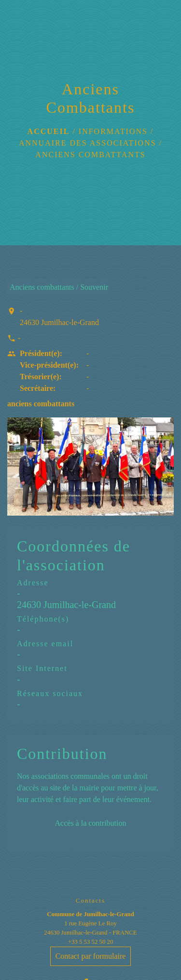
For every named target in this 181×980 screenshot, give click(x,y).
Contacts (90, 901)
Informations (113, 131)
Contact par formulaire (91, 956)
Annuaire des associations (88, 143)
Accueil (49, 131)
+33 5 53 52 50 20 (91, 942)
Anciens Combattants (90, 155)
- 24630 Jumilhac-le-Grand (59, 317)
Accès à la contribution (91, 823)
